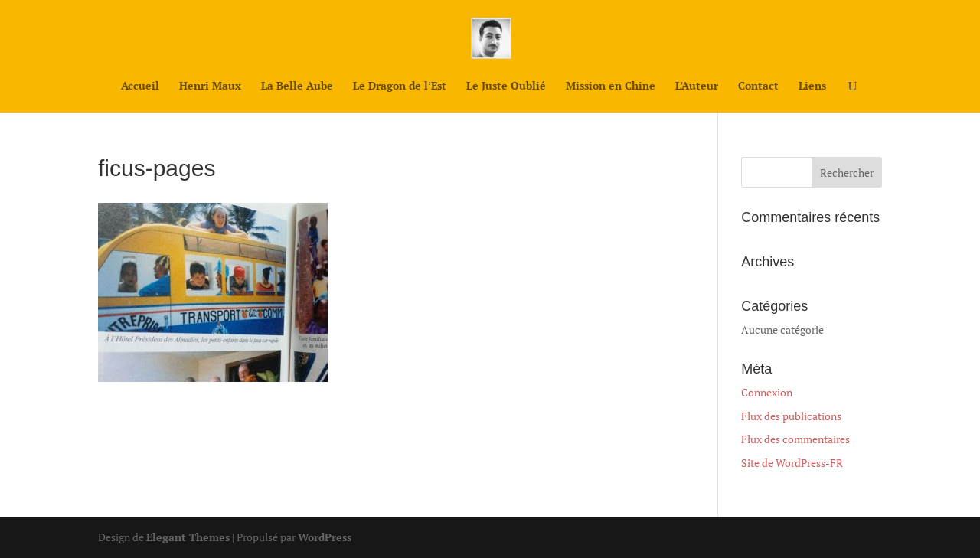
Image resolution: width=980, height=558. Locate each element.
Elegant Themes (188, 537)
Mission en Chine (611, 86)
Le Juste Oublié (506, 86)
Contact (758, 86)
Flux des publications (791, 416)
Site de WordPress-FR (792, 463)
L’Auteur (697, 86)
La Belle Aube (297, 86)
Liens (812, 86)
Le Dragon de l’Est (400, 86)
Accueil (140, 86)
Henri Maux (210, 86)
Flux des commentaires (795, 439)
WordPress (325, 537)
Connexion (767, 392)
